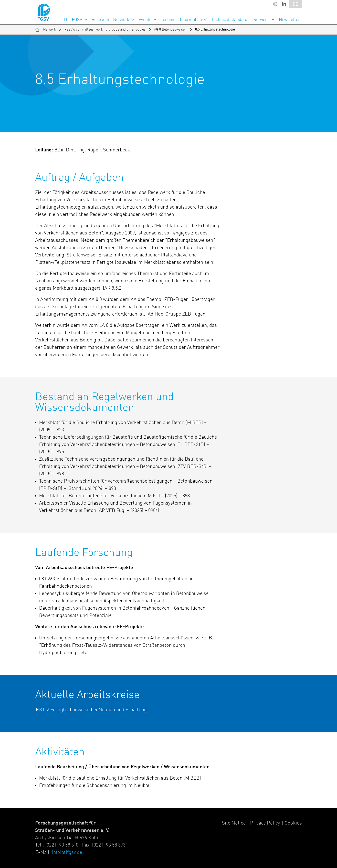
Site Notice (234, 823)
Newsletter (289, 20)
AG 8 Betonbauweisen (170, 30)
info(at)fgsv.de (67, 853)
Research (100, 20)
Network (121, 20)
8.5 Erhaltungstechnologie (215, 30)
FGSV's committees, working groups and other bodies (105, 30)
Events (145, 20)
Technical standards (230, 20)
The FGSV (73, 20)
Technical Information (181, 20)
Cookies (293, 823)
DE (295, 4)
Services (262, 20)
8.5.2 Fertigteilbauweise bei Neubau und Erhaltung (93, 710)
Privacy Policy (265, 823)
